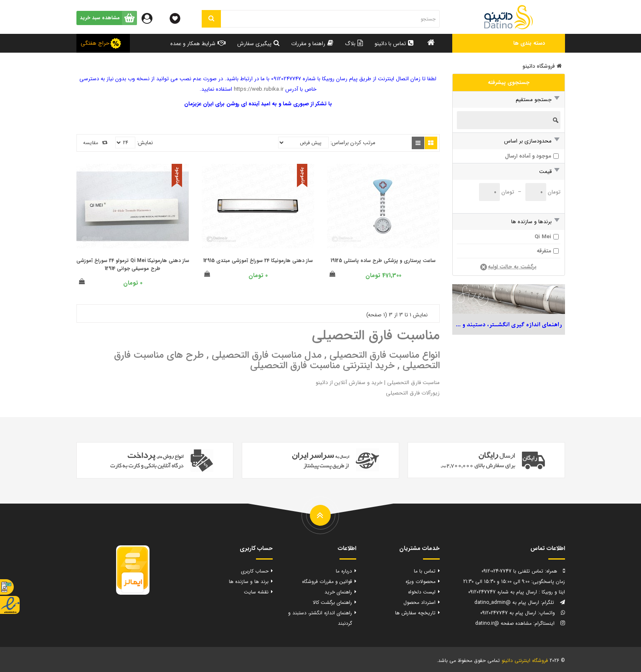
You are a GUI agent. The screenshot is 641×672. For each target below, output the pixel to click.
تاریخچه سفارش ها (415, 613)
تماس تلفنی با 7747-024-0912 (512, 571)
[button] (509, 43)
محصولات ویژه (421, 582)
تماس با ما (425, 571)
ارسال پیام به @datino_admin (507, 602)
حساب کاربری (255, 571)
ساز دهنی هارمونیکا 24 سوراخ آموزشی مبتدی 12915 (258, 261)
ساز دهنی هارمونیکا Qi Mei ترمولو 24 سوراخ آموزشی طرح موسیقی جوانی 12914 (133, 265)
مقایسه (95, 143)
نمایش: (145, 143)
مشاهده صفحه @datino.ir (503, 623)
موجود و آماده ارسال (528, 156)
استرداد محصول (419, 602)
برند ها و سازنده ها (249, 582)
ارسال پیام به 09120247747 (508, 613)
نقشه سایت (256, 592)
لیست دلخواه (422, 592)
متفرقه (544, 251)
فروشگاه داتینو (542, 66)
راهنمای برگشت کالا (332, 602)
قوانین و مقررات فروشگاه (327, 582)
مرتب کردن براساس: (353, 143)
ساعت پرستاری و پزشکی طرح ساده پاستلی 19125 (383, 261)
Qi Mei (543, 237)
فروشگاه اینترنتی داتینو (525, 661)
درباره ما (344, 571)
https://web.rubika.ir (259, 89)
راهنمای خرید (338, 592)
